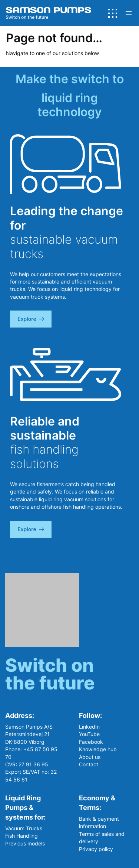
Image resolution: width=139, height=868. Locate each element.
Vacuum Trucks (24, 828)
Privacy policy (96, 849)
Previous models (25, 843)
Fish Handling (21, 836)
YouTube (89, 734)
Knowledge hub (98, 749)
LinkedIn (89, 727)
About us (90, 757)
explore (31, 319)
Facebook (91, 742)
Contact (89, 764)
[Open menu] (129, 13)
